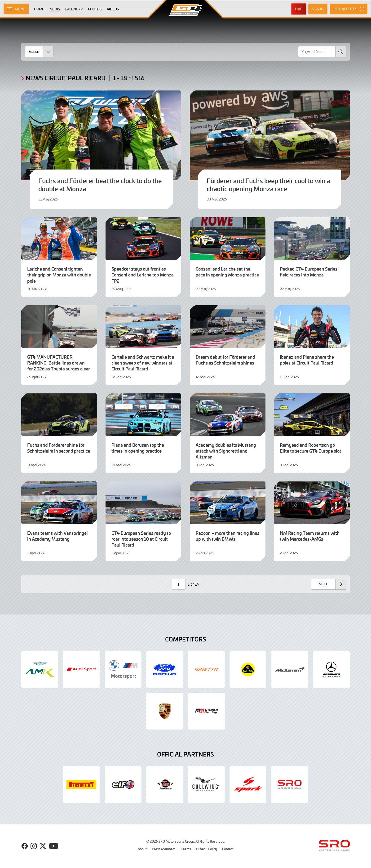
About (142, 849)
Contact (228, 849)
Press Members (164, 849)
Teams (186, 849)
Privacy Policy (207, 849)
